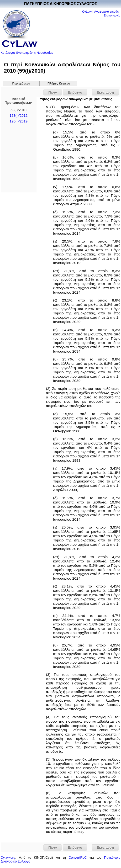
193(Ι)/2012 (18, 116)
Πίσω (53, 92)
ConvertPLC (78, 857)
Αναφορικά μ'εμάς (107, 12)
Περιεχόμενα (21, 84)
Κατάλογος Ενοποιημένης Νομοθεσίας (27, 53)
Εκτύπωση (105, 92)
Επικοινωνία (112, 15)
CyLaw (87, 12)
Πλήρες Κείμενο (59, 84)
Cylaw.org (8, 857)
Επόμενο (75, 92)
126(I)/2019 (18, 121)
